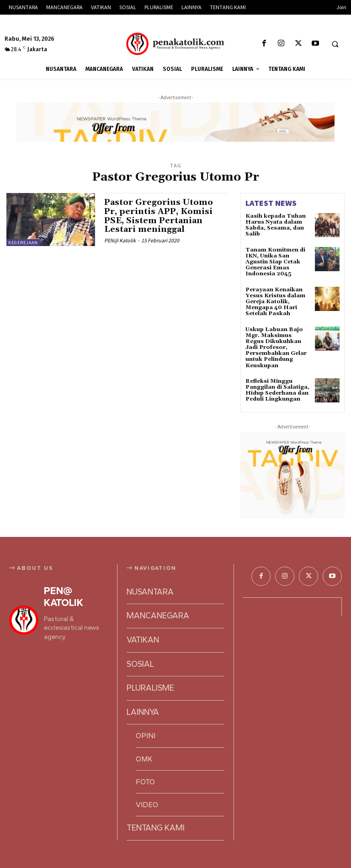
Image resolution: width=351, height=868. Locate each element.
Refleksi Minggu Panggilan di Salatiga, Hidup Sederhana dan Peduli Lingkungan (277, 390)
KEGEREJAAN (23, 243)
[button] (335, 44)
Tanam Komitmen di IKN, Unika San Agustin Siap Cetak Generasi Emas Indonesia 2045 (275, 262)
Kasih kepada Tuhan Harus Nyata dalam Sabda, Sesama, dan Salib (276, 225)
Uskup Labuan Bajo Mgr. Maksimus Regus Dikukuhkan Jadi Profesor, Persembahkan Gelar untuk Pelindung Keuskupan (276, 348)
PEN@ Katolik (120, 240)
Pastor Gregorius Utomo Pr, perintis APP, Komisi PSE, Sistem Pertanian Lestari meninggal (159, 216)
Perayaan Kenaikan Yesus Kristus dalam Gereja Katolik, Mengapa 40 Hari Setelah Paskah (275, 302)
